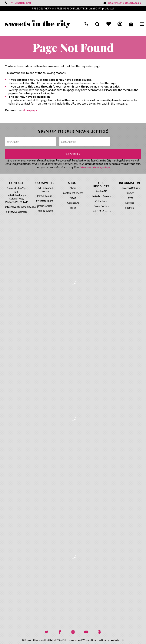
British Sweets (45, 206)
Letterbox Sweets (101, 196)
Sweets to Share (45, 201)
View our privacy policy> (95, 167)
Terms (130, 198)
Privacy (130, 193)
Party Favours (45, 196)
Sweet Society (101, 206)
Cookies (130, 203)
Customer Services (73, 193)
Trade (73, 208)
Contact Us (73, 203)
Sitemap (130, 208)
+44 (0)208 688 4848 (18, 3)
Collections (101, 201)
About (73, 188)
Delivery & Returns (130, 188)
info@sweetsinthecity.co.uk (122, 3)
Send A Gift (101, 191)
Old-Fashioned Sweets (45, 189)
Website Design (90, 640)
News (73, 198)
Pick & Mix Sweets (101, 211)
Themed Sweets (45, 211)
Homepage (30, 110)
